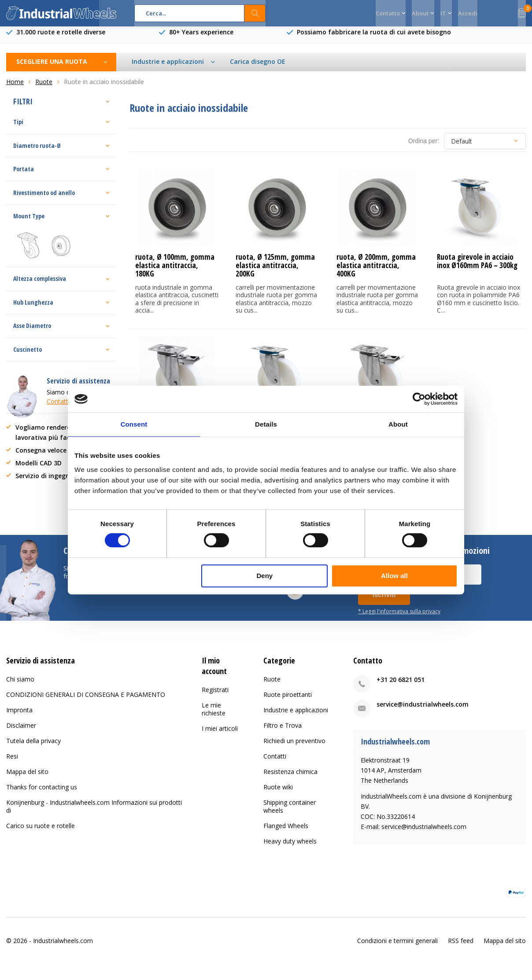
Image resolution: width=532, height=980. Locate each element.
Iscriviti (384, 601)
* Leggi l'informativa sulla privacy (399, 618)
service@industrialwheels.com (423, 711)
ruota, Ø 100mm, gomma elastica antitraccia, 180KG (175, 272)
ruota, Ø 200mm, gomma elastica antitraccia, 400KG (376, 272)
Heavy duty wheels (290, 848)
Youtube (295, 596)
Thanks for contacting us (42, 794)
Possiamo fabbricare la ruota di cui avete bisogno (374, 39)
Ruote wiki (278, 794)
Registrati (215, 696)
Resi (12, 763)
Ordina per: (424, 147)
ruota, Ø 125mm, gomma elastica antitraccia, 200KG (275, 272)
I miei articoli (220, 735)
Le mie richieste (214, 715)
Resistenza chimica (290, 778)
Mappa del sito (27, 778)
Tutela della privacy (33, 747)
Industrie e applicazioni (296, 717)
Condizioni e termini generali (397, 947)
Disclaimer (21, 732)
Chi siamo (20, 686)
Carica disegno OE (258, 68)
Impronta (19, 717)
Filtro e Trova (283, 732)
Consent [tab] (134, 424)
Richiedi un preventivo (294, 747)
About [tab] (398, 424)
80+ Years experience (201, 39)
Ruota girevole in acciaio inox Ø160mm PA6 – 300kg (477, 268)
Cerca (255, 13)
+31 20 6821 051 (401, 686)
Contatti (275, 763)
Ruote (272, 686)
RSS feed (461, 947)
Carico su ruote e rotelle (41, 832)
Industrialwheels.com (63, 947)
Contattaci (61, 408)
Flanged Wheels (286, 832)
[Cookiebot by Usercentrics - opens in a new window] (419, 399)
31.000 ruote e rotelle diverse (61, 39)
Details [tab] (266, 424)
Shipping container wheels (290, 813)
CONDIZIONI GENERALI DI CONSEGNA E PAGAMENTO (86, 701)
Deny (265, 576)
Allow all (394, 576)
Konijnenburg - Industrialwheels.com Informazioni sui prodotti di (94, 813)
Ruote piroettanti (288, 701)
